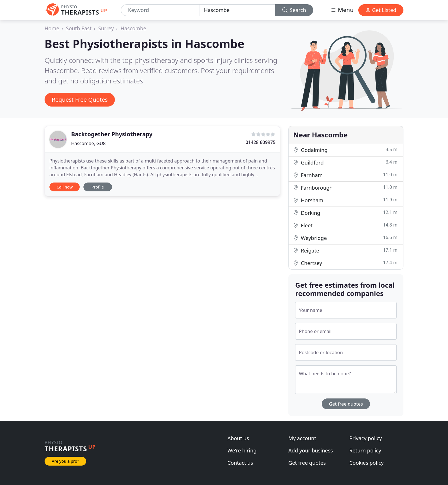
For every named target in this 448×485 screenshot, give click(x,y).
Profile (98, 187)
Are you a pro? (65, 461)
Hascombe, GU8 (88, 143)
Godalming (346, 150)
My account (302, 438)
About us (238, 438)
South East (79, 28)
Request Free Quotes (80, 100)
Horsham (346, 200)
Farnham (346, 175)
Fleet (346, 225)
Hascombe (133, 28)
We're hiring (242, 450)
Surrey (106, 28)
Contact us (240, 463)
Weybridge (346, 238)
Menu (342, 10)
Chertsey (346, 263)
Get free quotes (346, 404)
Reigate (346, 250)
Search (294, 10)
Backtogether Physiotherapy (112, 134)
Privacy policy (366, 438)
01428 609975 (260, 142)
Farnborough (346, 188)
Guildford (346, 162)
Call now (65, 187)
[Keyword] (160, 10)
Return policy (365, 450)
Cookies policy (367, 463)
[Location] (237, 10)
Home (52, 28)
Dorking (346, 213)
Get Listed (381, 10)
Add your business (311, 450)
